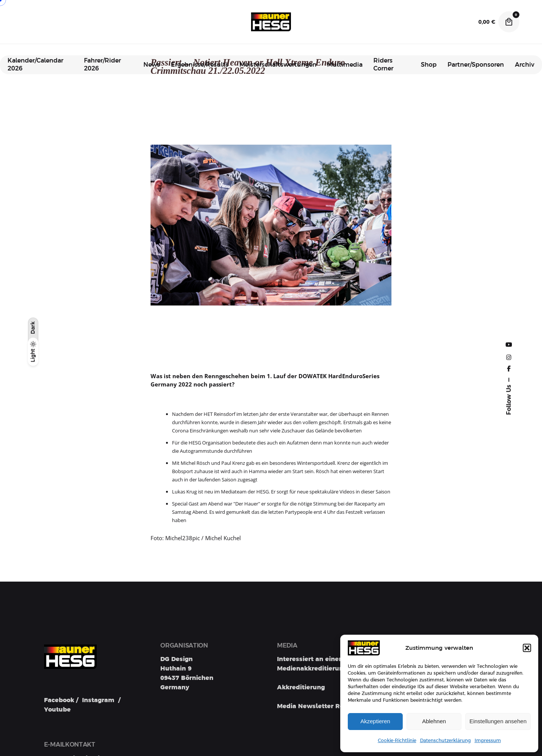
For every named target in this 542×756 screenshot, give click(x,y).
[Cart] (509, 22)
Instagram (98, 700)
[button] (527, 648)
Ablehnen (434, 721)
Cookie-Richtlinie (397, 741)
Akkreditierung (301, 687)
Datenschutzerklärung (445, 741)
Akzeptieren (375, 721)
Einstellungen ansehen (498, 721)
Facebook (59, 700)
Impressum (488, 741)
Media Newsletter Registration (326, 706)
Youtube (57, 710)
